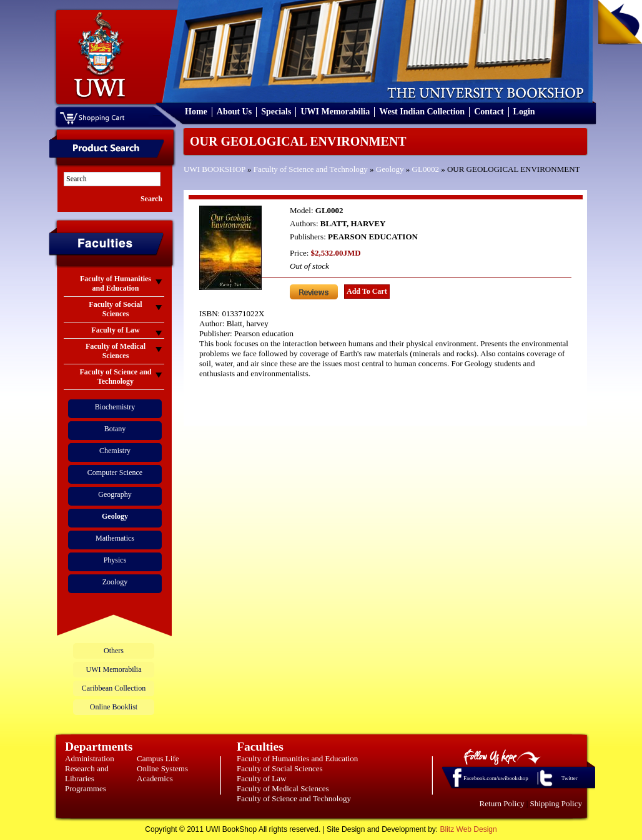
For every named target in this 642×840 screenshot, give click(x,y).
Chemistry (115, 451)
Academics (155, 778)
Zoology (115, 582)
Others (114, 651)
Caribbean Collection (114, 688)
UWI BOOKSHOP (215, 169)
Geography (115, 494)
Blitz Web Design (469, 829)
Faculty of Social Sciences (280, 768)
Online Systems (162, 768)
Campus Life (158, 758)
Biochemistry (115, 407)
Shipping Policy (556, 803)
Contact (489, 112)
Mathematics (115, 538)
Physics (115, 560)
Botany (115, 429)
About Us (234, 112)
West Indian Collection (422, 112)
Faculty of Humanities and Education (297, 758)
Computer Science (115, 472)
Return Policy (502, 803)
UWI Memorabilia (335, 112)
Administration (90, 758)
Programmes (86, 788)
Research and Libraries (87, 773)
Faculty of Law (261, 778)
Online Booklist (114, 707)
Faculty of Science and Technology (311, 169)
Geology (390, 169)
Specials (276, 112)
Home (196, 112)
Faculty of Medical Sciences (283, 788)
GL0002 (426, 169)
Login (524, 112)
